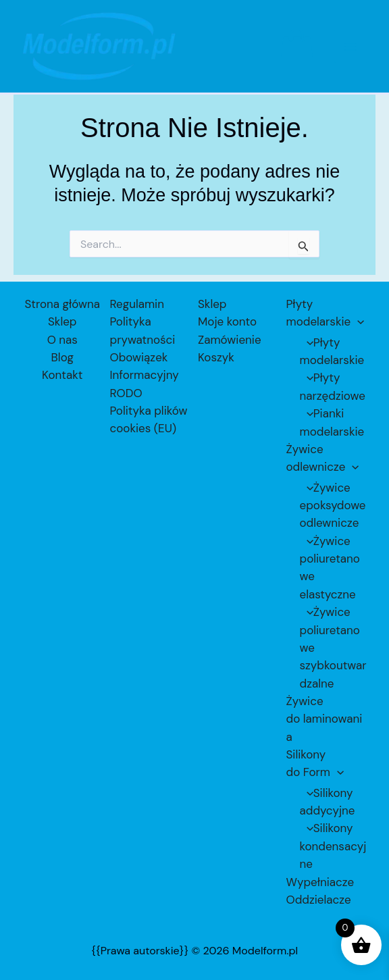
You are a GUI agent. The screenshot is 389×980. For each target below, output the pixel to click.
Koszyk (216, 357)
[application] (357, 321)
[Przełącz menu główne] (351, 50)
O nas (62, 339)
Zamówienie (230, 339)
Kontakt (62, 375)
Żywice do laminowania (325, 719)
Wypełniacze (320, 882)
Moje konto (227, 321)
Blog (62, 357)
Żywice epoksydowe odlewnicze (333, 506)
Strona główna (62, 304)
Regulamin (137, 304)
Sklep (62, 321)
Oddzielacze (319, 900)
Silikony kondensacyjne (333, 846)
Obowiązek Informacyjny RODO (145, 375)
